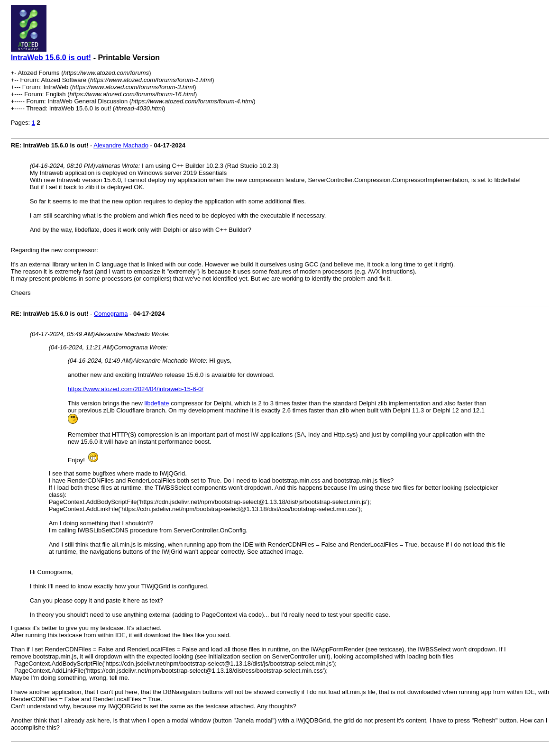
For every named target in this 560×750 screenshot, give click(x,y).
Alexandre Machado (121, 145)
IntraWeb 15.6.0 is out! (51, 58)
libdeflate (157, 403)
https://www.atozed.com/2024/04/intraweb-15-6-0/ (136, 389)
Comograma (111, 314)
